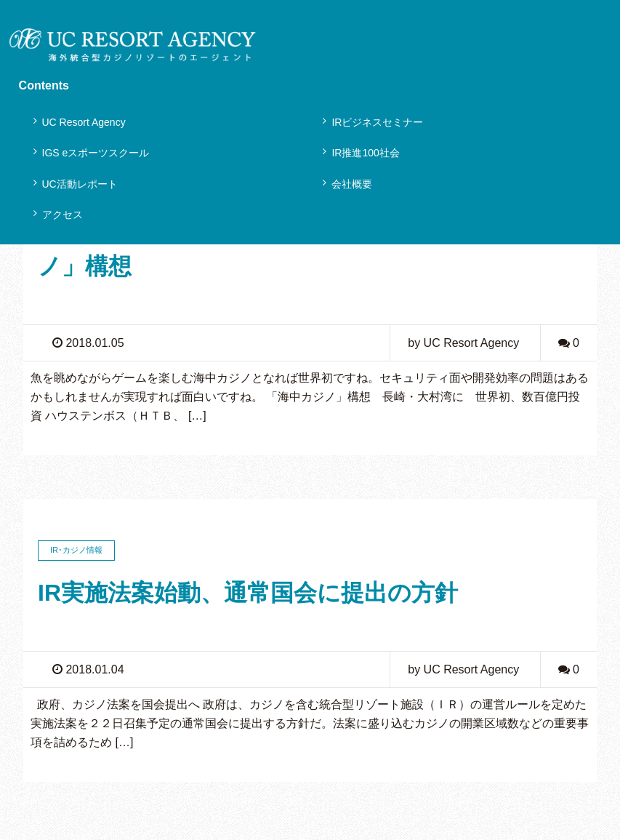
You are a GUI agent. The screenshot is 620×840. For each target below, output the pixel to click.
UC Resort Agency (84, 122)
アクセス (63, 215)
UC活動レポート (80, 184)
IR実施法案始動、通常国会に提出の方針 (248, 593)
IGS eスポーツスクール (96, 153)
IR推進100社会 (365, 153)
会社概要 (352, 184)
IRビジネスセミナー (377, 122)
